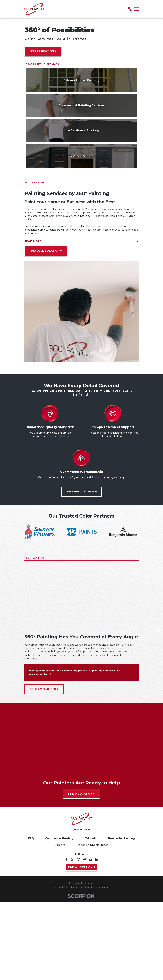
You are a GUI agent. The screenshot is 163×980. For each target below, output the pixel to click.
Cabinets (91, 920)
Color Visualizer (44, 771)
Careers (60, 927)
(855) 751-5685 (81, 911)
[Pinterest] (85, 941)
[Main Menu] (137, 9)
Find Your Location (46, 332)
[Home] (35, 9)
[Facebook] (66, 941)
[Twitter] (72, 941)
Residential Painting (122, 920)
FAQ (31, 920)
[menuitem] (61, 969)
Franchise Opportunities (92, 927)
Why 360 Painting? (82, 573)
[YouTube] (91, 941)
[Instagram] (78, 941)
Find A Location (43, 51)
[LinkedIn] (97, 941)
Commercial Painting (59, 920)
